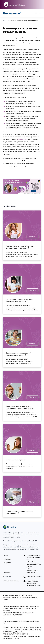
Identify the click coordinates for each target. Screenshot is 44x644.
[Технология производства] (7, 577)
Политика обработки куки (28, 598)
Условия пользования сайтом (13, 595)
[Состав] (5, 556)
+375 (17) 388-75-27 (34, 577)
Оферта (6, 600)
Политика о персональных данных (17, 597)
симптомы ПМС (23, 139)
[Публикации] (7, 572)
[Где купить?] (7, 563)
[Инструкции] (7, 559)
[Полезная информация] (11, 581)
